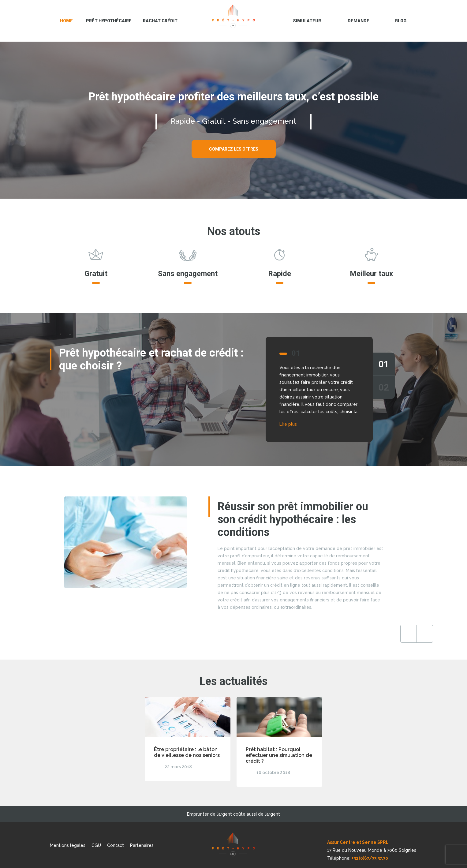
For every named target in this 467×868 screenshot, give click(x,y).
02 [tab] (384, 387)
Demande (359, 21)
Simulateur (307, 21)
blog (401, 21)
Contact (116, 845)
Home (66, 21)
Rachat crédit (160, 21)
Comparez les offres (234, 149)
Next (375, 634)
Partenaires (142, 845)
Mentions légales (68, 845)
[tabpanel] (234, 389)
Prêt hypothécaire (109, 21)
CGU (96, 845)
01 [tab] (384, 364)
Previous (359, 634)
